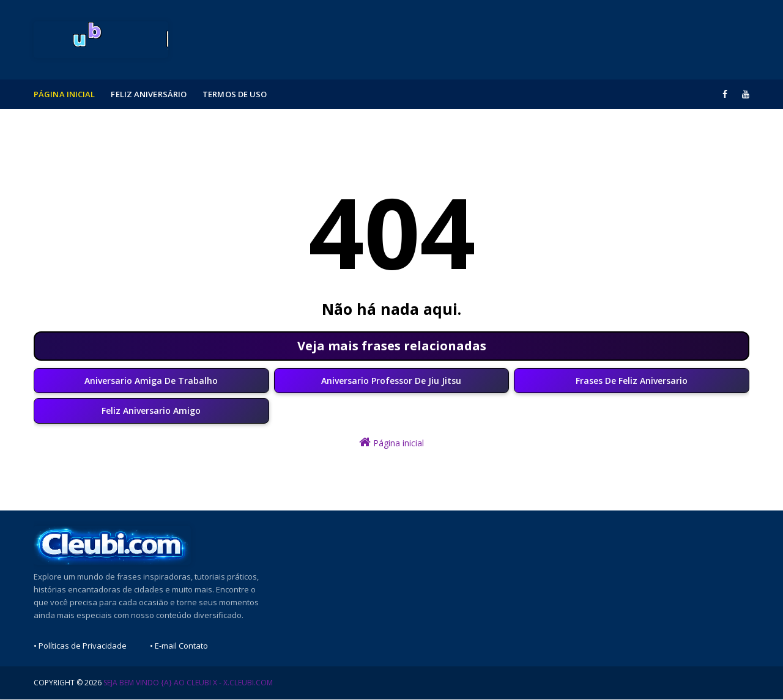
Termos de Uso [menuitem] (235, 94)
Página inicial (391, 443)
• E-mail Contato (179, 646)
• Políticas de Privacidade (80, 646)
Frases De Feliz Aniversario (632, 381)
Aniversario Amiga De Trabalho (151, 381)
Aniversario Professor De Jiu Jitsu (391, 381)
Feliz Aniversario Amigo (151, 412)
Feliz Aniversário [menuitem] (149, 94)
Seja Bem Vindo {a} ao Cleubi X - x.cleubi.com (188, 683)
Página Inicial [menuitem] (64, 94)
